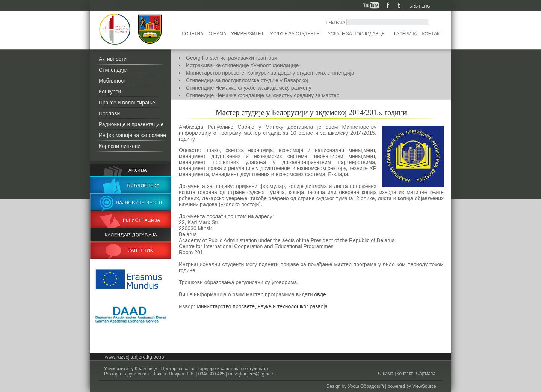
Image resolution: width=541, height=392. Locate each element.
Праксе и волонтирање (127, 103)
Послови (109, 113)
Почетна (193, 34)
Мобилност (113, 81)
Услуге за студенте (295, 34)
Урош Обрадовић (366, 386)
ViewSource (424, 386)
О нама (217, 34)
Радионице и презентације (131, 124)
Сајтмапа (425, 374)
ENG (426, 6)
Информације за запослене (132, 135)
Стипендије (113, 70)
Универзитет (247, 34)
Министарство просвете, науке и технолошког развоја (263, 306)
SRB (414, 6)
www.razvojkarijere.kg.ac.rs (134, 357)
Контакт (432, 34)
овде (320, 294)
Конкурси (110, 92)
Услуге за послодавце (356, 34)
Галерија (405, 34)
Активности (113, 59)
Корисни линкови (120, 146)
